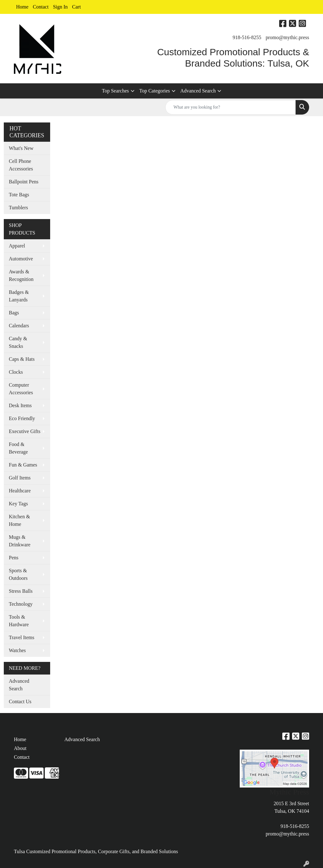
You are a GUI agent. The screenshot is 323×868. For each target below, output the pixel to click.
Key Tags (18, 504)
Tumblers (18, 208)
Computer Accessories (21, 389)
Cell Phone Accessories (21, 165)
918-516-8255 (247, 37)
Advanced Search (198, 91)
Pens (14, 558)
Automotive (21, 259)
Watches (17, 650)
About (20, 748)
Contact (41, 7)
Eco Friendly (22, 418)
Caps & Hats (22, 359)
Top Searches (115, 91)
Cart (77, 7)
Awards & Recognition (21, 275)
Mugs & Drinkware (20, 541)
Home (22, 7)
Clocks (16, 372)
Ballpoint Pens (24, 182)
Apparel (17, 246)
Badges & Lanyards (19, 296)
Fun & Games (23, 465)
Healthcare (20, 491)
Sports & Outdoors (18, 574)
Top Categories (155, 91)
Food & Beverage (18, 448)
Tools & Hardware (19, 621)
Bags (14, 313)
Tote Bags (19, 195)
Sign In (60, 7)
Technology (21, 604)
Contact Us (20, 702)
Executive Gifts (25, 431)
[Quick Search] (231, 107)
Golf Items (20, 478)
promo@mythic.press (287, 37)
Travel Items (22, 637)
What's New (21, 148)
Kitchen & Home (19, 520)
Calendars (19, 326)
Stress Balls (21, 591)
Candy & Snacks (18, 342)
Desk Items (20, 405)
